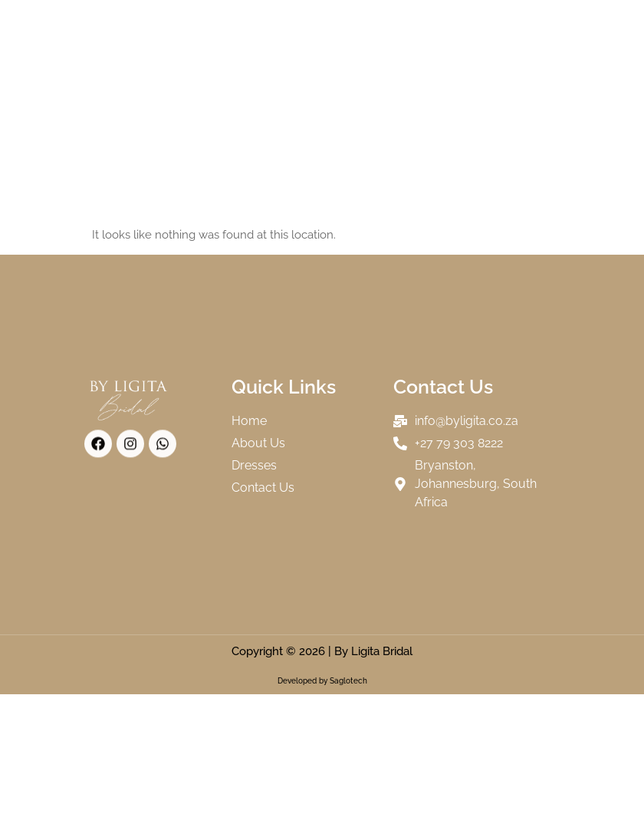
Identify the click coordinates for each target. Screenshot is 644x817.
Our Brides (432, 27)
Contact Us (348, 62)
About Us (262, 27)
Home (201, 27)
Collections (346, 26)
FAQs (285, 62)
